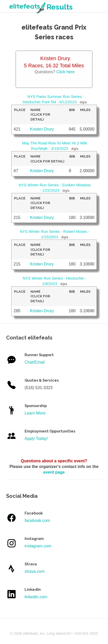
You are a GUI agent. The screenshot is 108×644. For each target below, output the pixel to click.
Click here (65, 72)
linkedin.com (36, 597)
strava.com (35, 571)
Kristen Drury (42, 129)
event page (54, 472)
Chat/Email (35, 362)
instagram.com (38, 546)
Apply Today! (36, 439)
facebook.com (37, 521)
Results (40, 7)
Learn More (35, 413)
